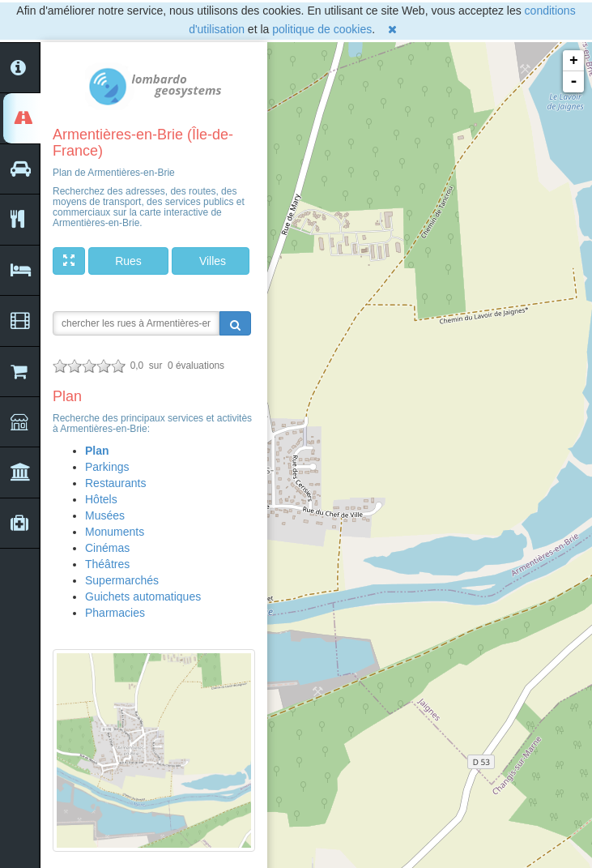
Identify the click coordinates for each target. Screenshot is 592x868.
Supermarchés (122, 580)
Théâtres (107, 564)
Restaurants (115, 483)
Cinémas (107, 548)
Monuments (115, 532)
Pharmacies (115, 613)
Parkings (107, 467)
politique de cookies (322, 29)
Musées (105, 515)
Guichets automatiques (143, 596)
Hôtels (101, 499)
